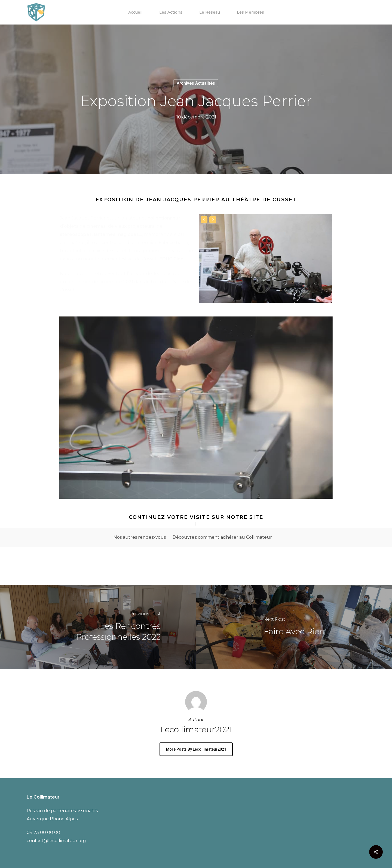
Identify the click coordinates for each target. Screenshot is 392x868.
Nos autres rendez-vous (140, 537)
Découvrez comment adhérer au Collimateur (222, 537)
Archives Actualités (196, 83)
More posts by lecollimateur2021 (196, 749)
